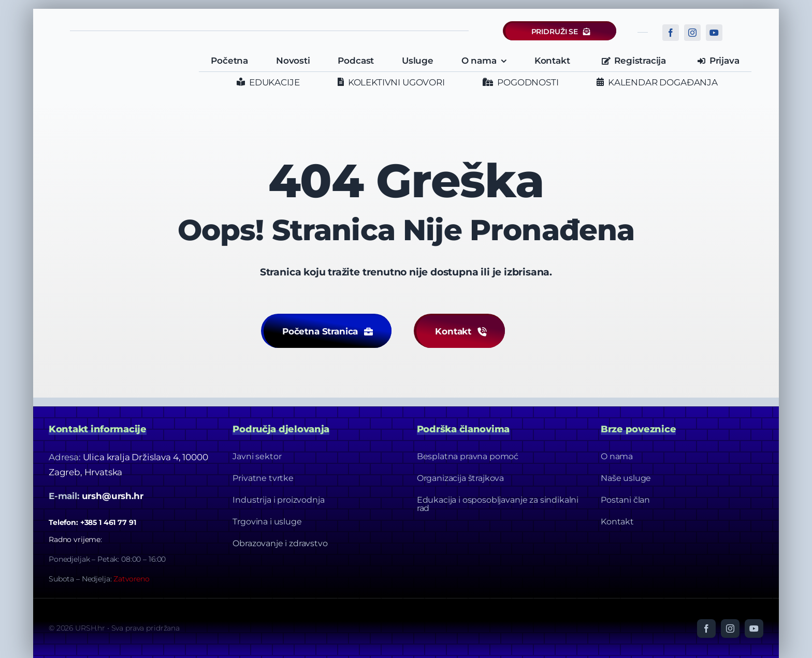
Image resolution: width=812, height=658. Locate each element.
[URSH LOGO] (120, 56)
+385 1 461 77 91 (108, 522)
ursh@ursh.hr (113, 496)
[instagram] (692, 33)
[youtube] (714, 33)
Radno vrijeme (75, 539)
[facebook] (671, 33)
